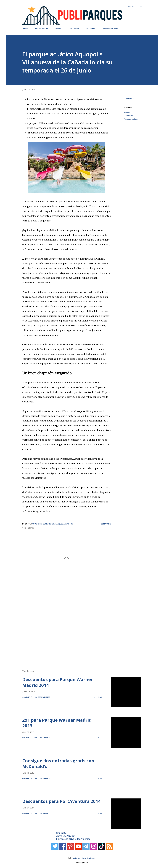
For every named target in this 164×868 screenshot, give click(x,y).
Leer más (98, 697)
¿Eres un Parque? (66, 836)
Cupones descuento (108, 29)
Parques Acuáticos (131, 119)
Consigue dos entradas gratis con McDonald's (58, 764)
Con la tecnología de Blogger (82, 858)
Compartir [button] (129, 99)
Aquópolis (127, 112)
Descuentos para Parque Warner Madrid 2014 (58, 682)
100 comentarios (42, 778)
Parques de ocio (40, 29)
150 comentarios (42, 738)
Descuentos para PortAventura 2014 (61, 801)
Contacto (61, 833)
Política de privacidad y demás (73, 839)
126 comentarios (42, 697)
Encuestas (58, 29)
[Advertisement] (77, 634)
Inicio (24, 29)
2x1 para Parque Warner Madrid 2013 (57, 723)
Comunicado (128, 116)
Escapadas (89, 29)
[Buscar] (131, 7)
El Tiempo (73, 29)
